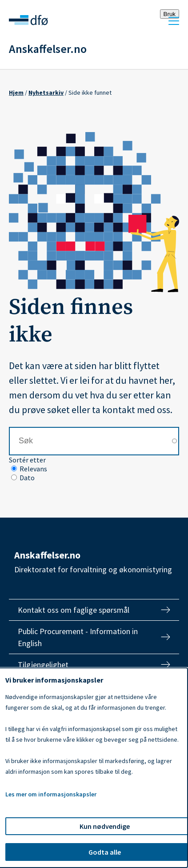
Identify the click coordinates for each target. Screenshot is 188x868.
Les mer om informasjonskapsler (51, 794)
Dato (27, 478)
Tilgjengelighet (43, 665)
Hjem (16, 92)
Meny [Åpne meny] (174, 21)
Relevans (33, 469)
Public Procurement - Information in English (78, 637)
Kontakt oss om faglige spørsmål (74, 610)
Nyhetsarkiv (46, 92)
